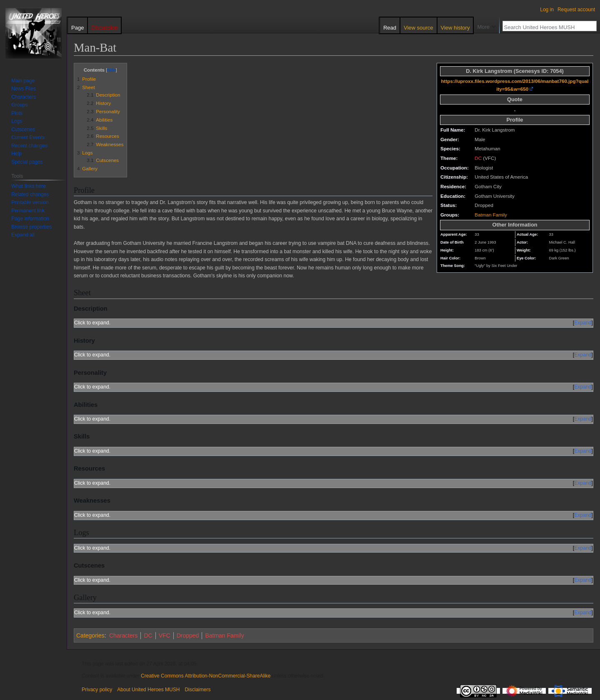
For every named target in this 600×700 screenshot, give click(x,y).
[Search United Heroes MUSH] (545, 27)
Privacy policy (97, 690)
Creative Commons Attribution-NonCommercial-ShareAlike (206, 676)
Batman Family (491, 215)
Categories (90, 635)
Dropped (188, 635)
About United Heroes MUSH (148, 690)
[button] (23, 235)
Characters (123, 635)
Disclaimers (197, 690)
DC (478, 158)
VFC (165, 635)
